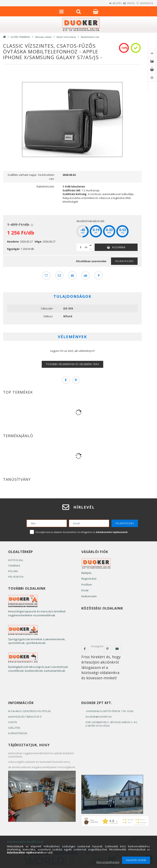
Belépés (106, 3)
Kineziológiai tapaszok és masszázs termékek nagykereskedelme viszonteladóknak (37, 613)
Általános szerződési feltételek (30, 711)
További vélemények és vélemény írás (72, 364)
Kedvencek (145, 3)
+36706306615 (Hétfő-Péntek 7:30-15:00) (110, 711)
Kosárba (119, 247)
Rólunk (13, 571)
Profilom (87, 585)
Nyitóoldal (16, 560)
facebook (85, 649)
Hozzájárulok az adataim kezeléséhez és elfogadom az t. (82, 532)
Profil (124, 3)
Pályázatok (16, 577)
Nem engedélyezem (108, 862)
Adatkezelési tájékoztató (25, 717)
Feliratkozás (124, 261)
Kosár (85, 590)
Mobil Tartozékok (66, 37)
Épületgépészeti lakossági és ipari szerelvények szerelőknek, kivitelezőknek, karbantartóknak (38, 669)
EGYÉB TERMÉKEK (20, 37)
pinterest (108, 649)
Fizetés (13, 722)
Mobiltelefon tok (90, 37)
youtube (117, 649)
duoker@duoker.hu (99, 717)
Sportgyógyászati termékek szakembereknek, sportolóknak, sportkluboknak (37, 641)
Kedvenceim (89, 596)
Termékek (14, 566)
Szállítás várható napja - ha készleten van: (31, 177)
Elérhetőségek (18, 733)
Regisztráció (89, 579)
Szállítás (14, 728)
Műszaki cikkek (43, 37)
